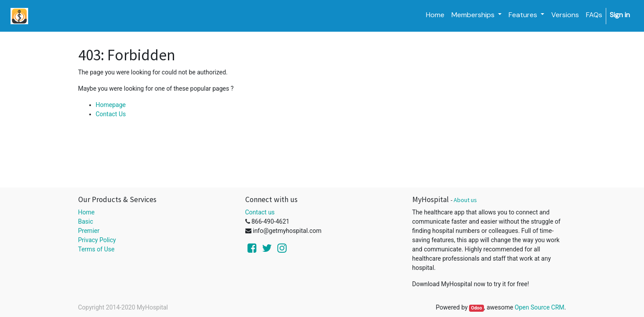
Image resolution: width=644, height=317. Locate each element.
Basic (86, 221)
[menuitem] (435, 15)
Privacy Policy (97, 240)
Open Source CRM (540, 307)
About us (465, 200)
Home (87, 212)
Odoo (476, 308)
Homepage (111, 105)
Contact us (260, 212)
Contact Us (111, 114)
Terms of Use (96, 249)
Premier (89, 231)
